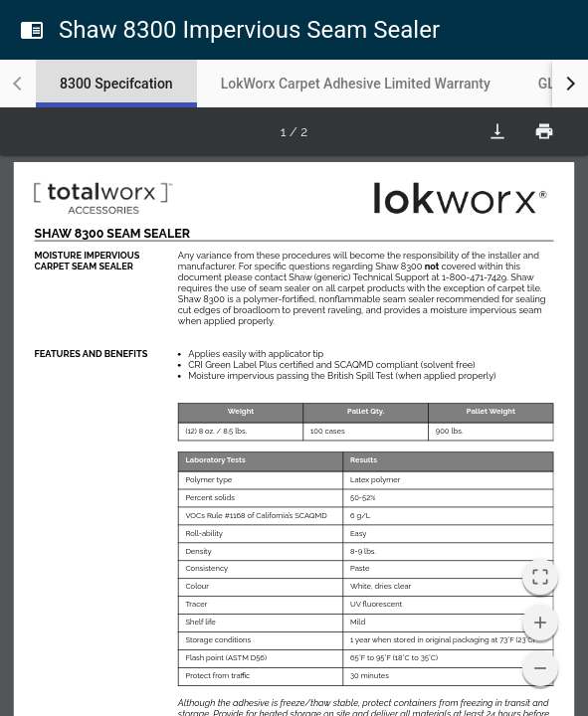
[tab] (116, 84)
